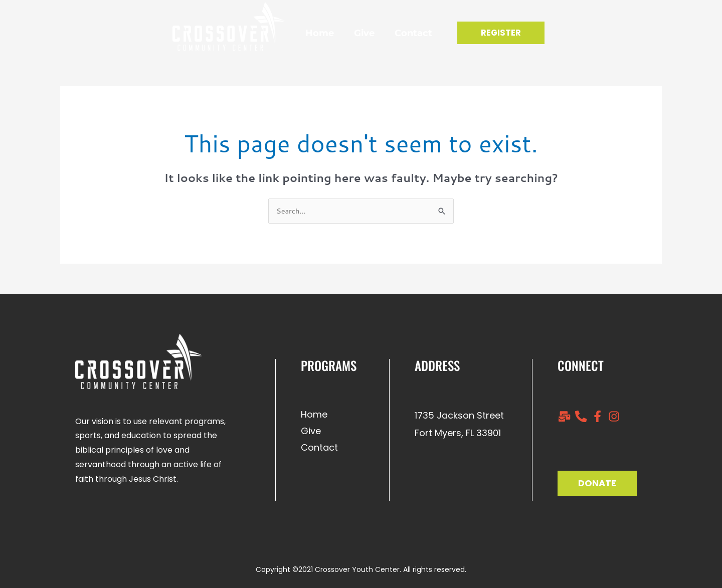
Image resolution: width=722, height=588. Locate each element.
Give (356, 33)
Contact (405, 33)
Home (311, 33)
